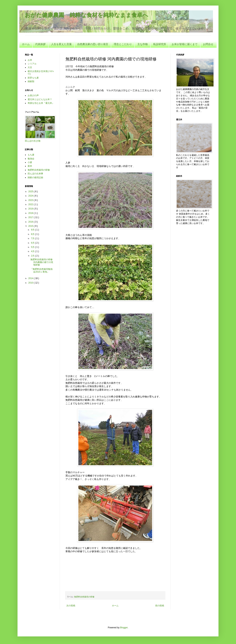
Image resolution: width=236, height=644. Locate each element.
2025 (31, 192)
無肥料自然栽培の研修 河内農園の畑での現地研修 (42, 262)
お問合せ (208, 44)
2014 (31, 278)
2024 (31, 196)
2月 (33, 256)
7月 (33, 238)
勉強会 (31, 159)
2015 (31, 226)
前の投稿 (160, 606)
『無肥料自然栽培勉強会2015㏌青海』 (41, 270)
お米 (30, 60)
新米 (30, 166)
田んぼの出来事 (35, 174)
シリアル (32, 64)
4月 (33, 251)
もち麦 (31, 155)
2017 (31, 217)
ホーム (26, 44)
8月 (33, 234)
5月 (33, 247)
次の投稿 (71, 606)
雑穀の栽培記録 (35, 177)
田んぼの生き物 (33, 141)
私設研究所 (160, 44)
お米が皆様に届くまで (185, 44)
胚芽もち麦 (33, 78)
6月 (33, 243)
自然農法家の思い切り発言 (93, 44)
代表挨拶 (40, 44)
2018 (31, 213)
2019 (31, 209)
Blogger (124, 628)
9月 (33, 230)
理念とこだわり (123, 44)
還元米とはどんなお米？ (40, 99)
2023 (31, 200)
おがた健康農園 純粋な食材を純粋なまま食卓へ (87, 15)
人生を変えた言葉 (61, 44)
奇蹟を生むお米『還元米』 (41, 103)
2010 (31, 283)
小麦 (30, 162)
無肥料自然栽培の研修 (84, 597)
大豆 (30, 67)
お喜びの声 (33, 95)
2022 (31, 204)
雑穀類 (31, 81)
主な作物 (143, 44)
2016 (31, 222)
